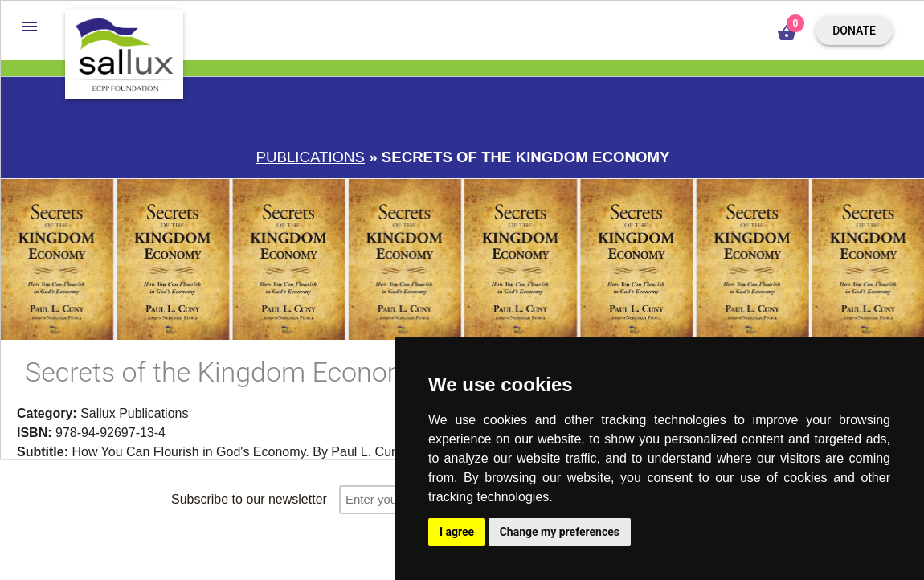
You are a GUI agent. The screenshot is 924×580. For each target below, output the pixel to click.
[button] (30, 27)
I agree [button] (457, 532)
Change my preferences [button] (560, 532)
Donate (854, 31)
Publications (311, 157)
